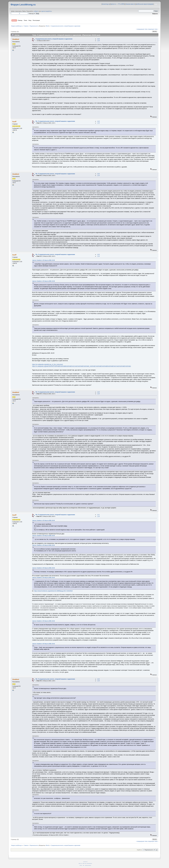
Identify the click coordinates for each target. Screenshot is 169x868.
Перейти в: (139, 850)
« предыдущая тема (142, 29)
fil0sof (47, 26)
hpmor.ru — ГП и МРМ (118, 4)
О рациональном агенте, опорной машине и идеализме (54, 39)
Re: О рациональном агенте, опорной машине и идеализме (55, 121)
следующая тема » (153, 29)
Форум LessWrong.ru (23, 5)
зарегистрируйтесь (46, 11)
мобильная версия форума (145, 4)
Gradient (16, 39)
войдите (36, 11)
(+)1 (98, 515)
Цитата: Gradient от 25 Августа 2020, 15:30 (44, 260)
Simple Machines (89, 863)
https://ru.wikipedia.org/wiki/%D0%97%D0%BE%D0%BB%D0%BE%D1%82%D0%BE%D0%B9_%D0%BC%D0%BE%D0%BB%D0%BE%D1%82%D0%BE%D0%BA (82, 366)
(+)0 (98, 39)
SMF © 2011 (85, 863)
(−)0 (98, 41)
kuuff (14, 122)
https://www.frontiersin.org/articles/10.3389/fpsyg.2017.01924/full (53, 591)
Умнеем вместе (130, 4)
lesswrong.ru (106, 4)
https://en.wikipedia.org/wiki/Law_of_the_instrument (47, 364)
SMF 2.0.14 (80, 863)
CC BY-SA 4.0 (85, 862)
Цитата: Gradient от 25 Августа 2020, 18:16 (44, 520)
